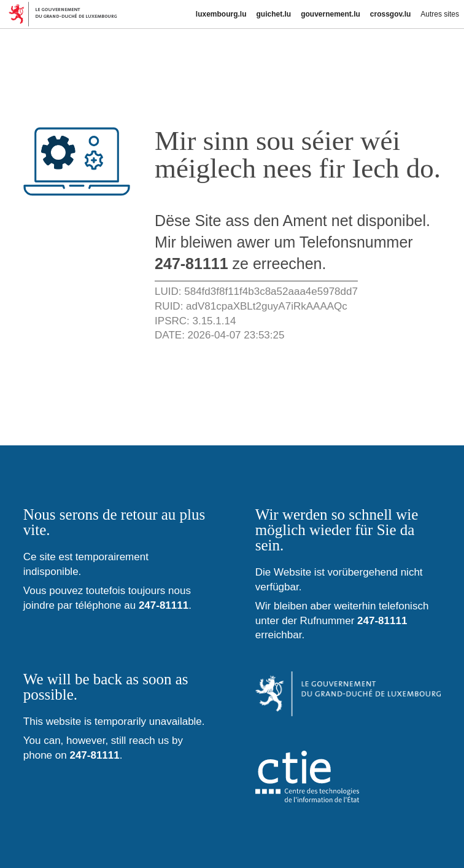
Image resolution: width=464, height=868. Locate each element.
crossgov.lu (390, 14)
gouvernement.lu (331, 14)
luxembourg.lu (221, 14)
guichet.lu (273, 14)
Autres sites (440, 14)
